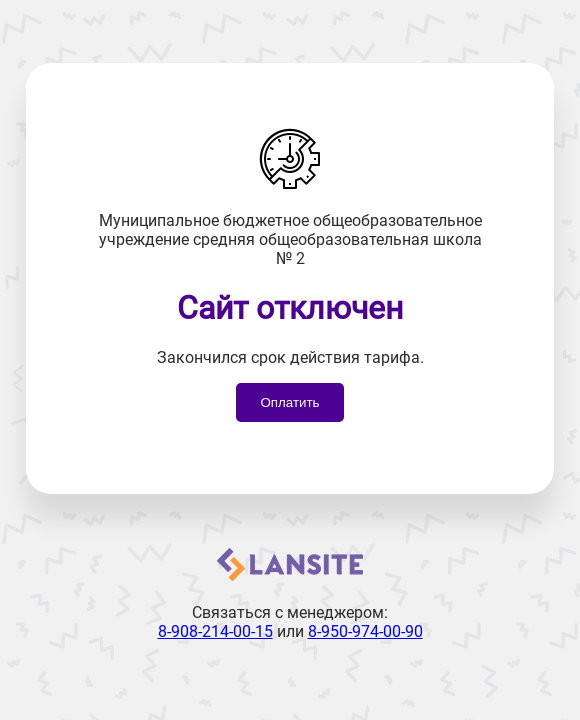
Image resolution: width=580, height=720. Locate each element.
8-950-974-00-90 (365, 631)
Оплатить (289, 402)
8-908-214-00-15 (215, 631)
